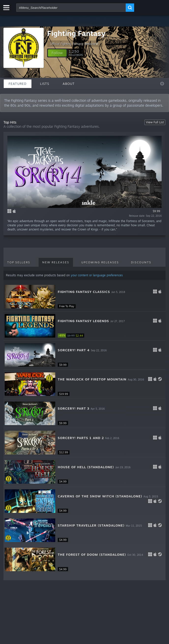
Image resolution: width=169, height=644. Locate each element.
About (69, 84)
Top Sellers (19, 262)
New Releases (56, 262)
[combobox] (71, 8)
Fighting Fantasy (76, 33)
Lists (45, 84)
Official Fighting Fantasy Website (75, 44)
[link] (72, 335)
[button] (57, 53)
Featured (18, 84)
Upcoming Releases (100, 262)
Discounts (141, 262)
